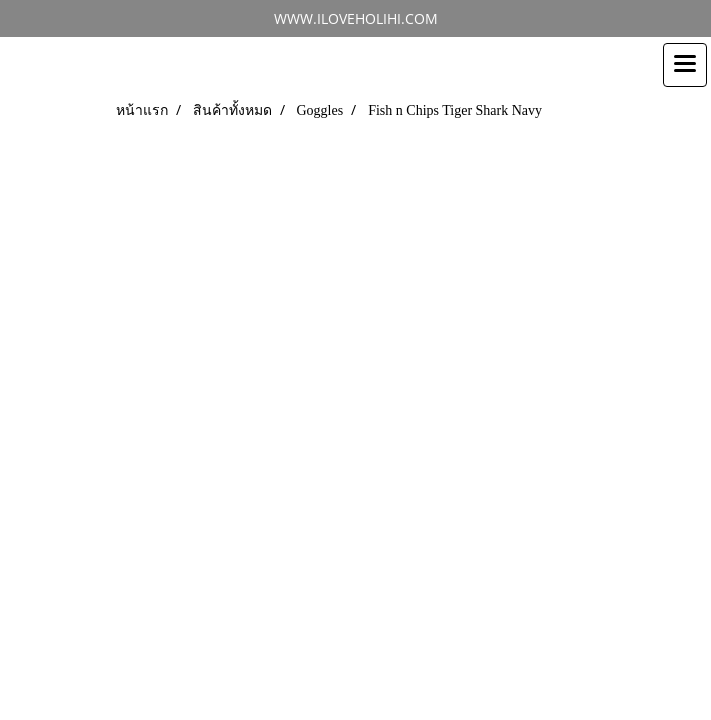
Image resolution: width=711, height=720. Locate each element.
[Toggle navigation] (685, 65)
